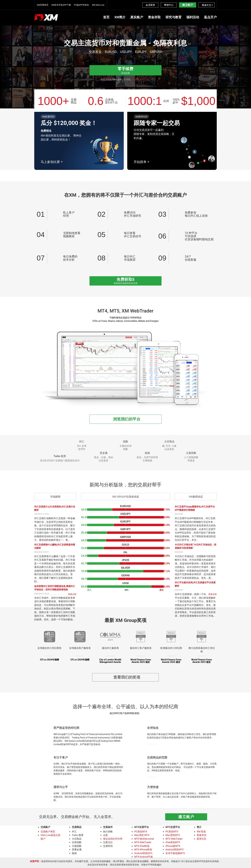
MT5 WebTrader (174, 840)
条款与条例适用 (140, 80)
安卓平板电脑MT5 (175, 854)
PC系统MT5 (172, 832)
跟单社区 (202, 840)
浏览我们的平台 (127, 419)
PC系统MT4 (141, 832)
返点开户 (210, 17)
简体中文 (206, 5)
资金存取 (154, 17)
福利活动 (193, 17)
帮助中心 (169, 5)
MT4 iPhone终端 (143, 850)
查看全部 (72, 594)
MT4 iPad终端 (142, 847)
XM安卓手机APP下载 (61, 5)
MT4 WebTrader (143, 843)
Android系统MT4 (143, 854)
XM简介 (120, 17)
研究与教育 (174, 17)
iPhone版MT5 (173, 847)
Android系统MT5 (174, 850)
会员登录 (150, 5)
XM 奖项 (201, 832)
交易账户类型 (48, 832)
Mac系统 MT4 (142, 836)
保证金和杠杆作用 (113, 840)
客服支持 (202, 836)
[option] (125, 47)
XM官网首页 (43, 5)
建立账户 (188, 5)
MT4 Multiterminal (144, 840)
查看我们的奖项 (127, 678)
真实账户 (137, 17)
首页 (106, 17)
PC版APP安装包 (81, 5)
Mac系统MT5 (173, 836)
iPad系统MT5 (173, 843)
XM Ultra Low (98, 5)
